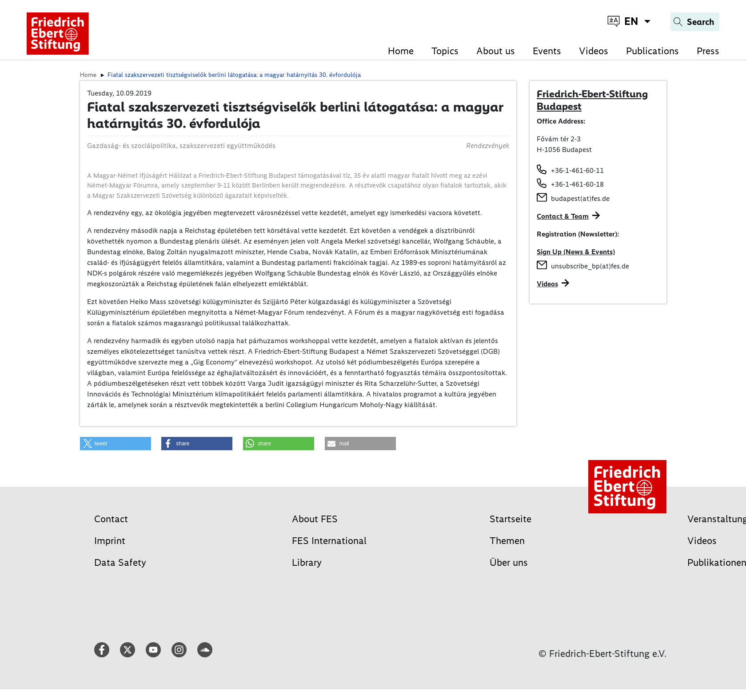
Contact (111, 519)
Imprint (110, 541)
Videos (594, 51)
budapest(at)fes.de (580, 198)
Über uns (509, 562)
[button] (116, 444)
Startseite (511, 519)
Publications (652, 51)
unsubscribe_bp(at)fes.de (590, 266)
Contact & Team (563, 216)
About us (496, 51)
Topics (445, 51)
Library (307, 562)
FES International (329, 541)
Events (547, 51)
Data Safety (120, 562)
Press (708, 51)
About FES (315, 519)
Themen (507, 541)
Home (401, 51)
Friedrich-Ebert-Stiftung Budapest (592, 100)
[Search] (695, 22)
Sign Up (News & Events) (576, 252)
